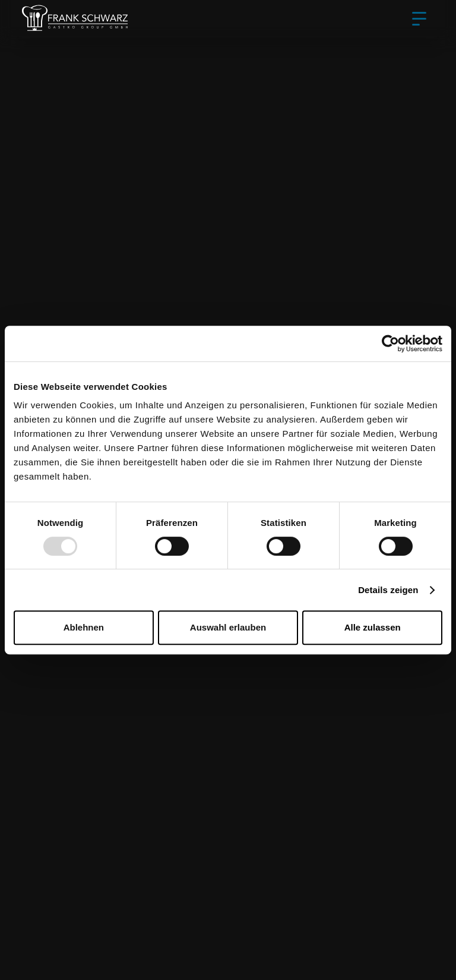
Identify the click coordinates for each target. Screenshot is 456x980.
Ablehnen (84, 627)
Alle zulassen (373, 627)
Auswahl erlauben (228, 627)
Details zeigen (388, 590)
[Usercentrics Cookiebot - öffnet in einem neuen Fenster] (390, 344)
